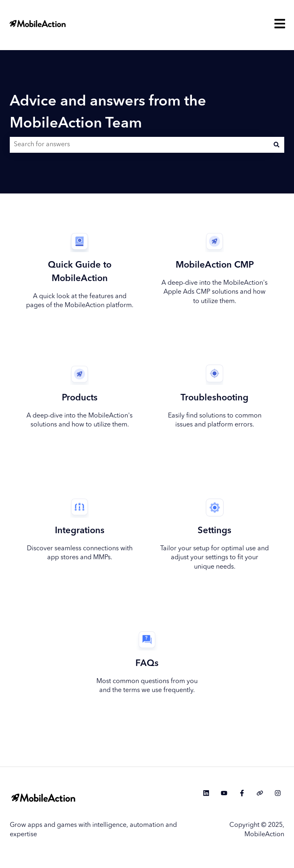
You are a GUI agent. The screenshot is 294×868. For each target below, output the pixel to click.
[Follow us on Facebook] (242, 793)
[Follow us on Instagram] (278, 793)
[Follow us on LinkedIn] (206, 793)
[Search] (277, 145)
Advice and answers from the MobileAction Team (108, 113)
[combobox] (139, 145)
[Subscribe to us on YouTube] (224, 793)
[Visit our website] (260, 793)
